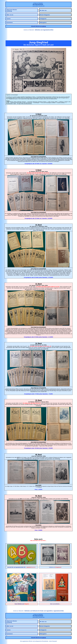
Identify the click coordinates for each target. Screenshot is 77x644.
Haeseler (67, 275)
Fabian (25, 213)
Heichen (22, 215)
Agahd (49, 271)
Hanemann (37, 214)
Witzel (9, 270)
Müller (31, 270)
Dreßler (42, 158)
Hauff (70, 270)
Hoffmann (61, 158)
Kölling (25, 159)
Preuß (27, 158)
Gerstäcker (11, 158)
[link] (38, 36)
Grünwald (52, 214)
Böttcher (10, 213)
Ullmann (18, 486)
